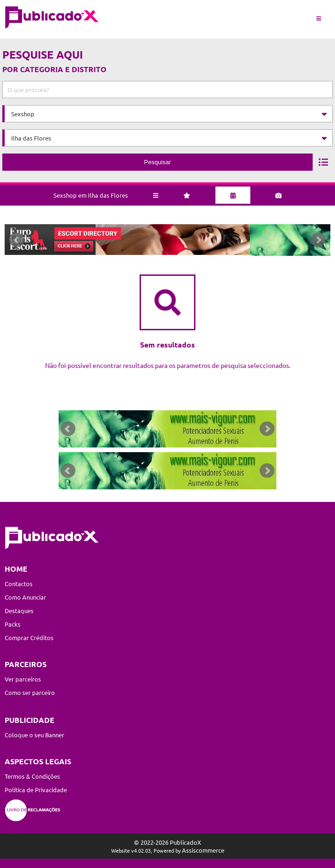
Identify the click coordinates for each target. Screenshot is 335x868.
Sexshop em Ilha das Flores (91, 192)
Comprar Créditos (29, 638)
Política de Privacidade (36, 790)
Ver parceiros (23, 679)
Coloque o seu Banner (34, 735)
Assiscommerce (203, 850)
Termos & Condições (32, 776)
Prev (12, 242)
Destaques (19, 611)
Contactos (19, 584)
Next (323, 242)
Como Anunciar (25, 597)
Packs (13, 624)
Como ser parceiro (30, 692)
